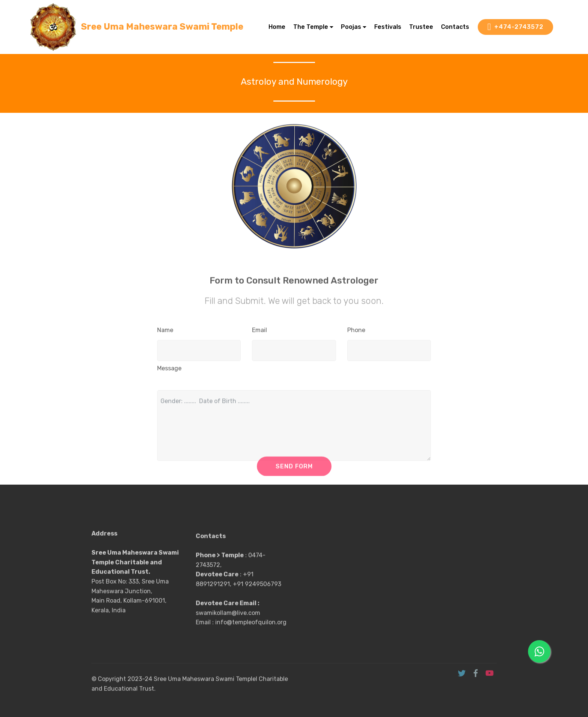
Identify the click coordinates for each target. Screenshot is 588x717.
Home (277, 27)
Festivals (388, 27)
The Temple (311, 27)
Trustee (421, 27)
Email (259, 332)
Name (165, 332)
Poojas (351, 27)
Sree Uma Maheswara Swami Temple (162, 27)
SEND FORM (294, 471)
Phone (356, 332)
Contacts (455, 27)
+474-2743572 (515, 27)
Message (169, 370)
